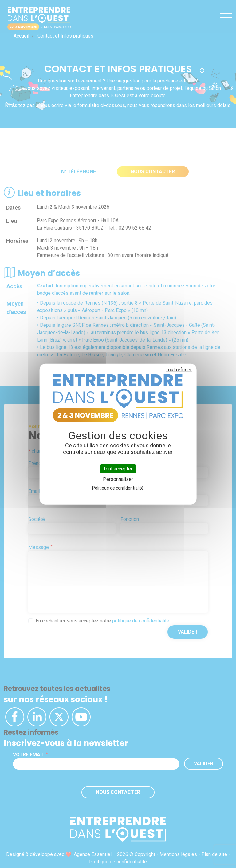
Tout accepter (118, 468)
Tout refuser (179, 369)
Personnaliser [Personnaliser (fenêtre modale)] (118, 479)
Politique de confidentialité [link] (118, 488)
